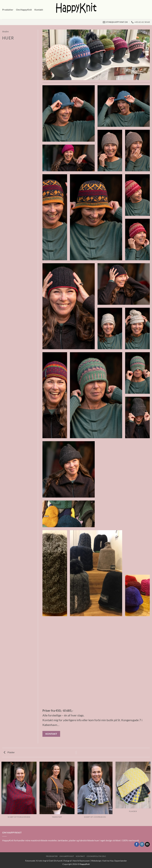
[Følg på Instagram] (142, 844)
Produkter (8, 10)
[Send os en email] (147, 844)
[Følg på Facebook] (137, 844)
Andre (5, 31)
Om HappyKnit (24, 10)
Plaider (9, 752)
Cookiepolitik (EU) (96, 856)
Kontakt (39, 10)
